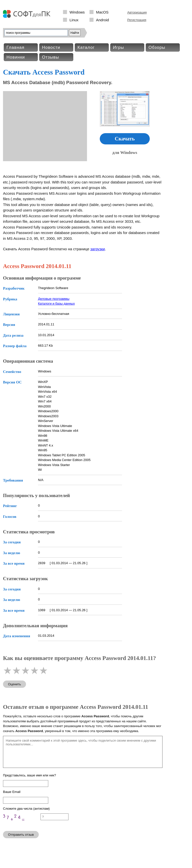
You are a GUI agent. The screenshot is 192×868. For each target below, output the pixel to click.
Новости (51, 47)
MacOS (102, 12)
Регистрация (137, 20)
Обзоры (157, 47)
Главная (15, 47)
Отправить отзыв (21, 835)
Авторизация (137, 12)
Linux (74, 20)
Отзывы (50, 57)
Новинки (16, 57)
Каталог (86, 47)
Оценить (14, 684)
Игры (118, 47)
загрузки (97, 249)
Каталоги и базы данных (56, 303)
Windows (77, 12)
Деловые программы (54, 299)
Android (102, 20)
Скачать (125, 139)
